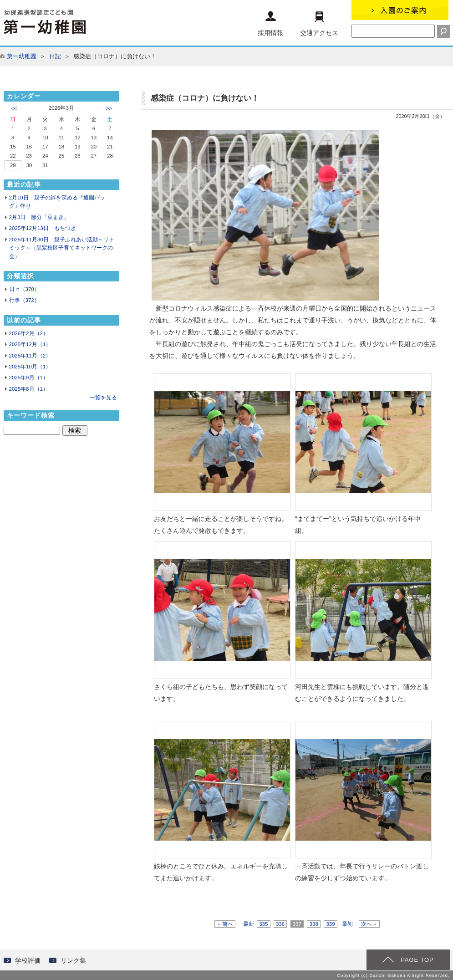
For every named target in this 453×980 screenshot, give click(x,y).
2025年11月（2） (30, 356)
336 (280, 924)
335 (264, 924)
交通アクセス (319, 24)
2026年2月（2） (29, 333)
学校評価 (28, 960)
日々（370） (24, 289)
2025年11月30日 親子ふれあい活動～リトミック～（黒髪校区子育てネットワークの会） (62, 248)
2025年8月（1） (29, 389)
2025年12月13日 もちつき (43, 228)
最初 (347, 924)
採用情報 (270, 24)
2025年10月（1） (30, 367)
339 (331, 924)
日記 (55, 56)
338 (314, 924)
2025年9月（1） (29, 378)
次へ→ (369, 924)
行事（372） (24, 300)
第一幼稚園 (22, 56)
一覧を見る (103, 398)
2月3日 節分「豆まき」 (39, 217)
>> (109, 108)
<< (14, 108)
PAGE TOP (417, 960)
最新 (249, 924)
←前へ (225, 924)
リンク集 (73, 960)
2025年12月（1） (30, 344)
